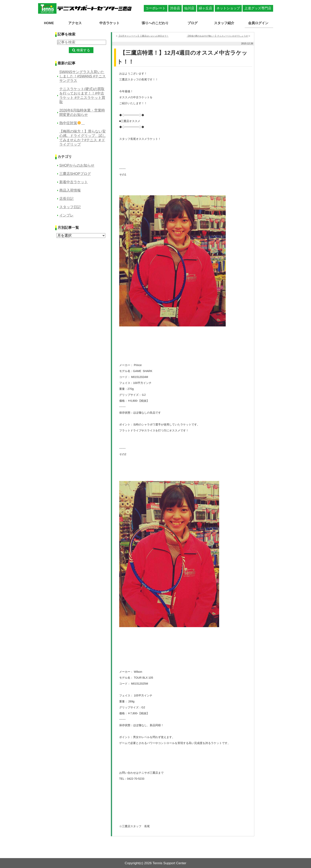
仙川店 (189, 8)
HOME (49, 23)
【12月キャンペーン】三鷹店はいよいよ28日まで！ (143, 36)
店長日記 (66, 198)
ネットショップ (228, 8)
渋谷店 (175, 8)
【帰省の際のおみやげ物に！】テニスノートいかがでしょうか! (217, 36)
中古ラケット (109, 23)
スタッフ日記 (70, 207)
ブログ (193, 23)
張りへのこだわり (155, 23)
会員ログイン (259, 23)
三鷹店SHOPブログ (75, 174)
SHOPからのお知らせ (77, 165)
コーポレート (155, 8)
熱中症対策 (72, 123)
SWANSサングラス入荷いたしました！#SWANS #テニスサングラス (83, 76)
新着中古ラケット (74, 182)
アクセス (74, 23)
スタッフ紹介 (225, 23)
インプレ (66, 215)
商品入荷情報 (70, 190)
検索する (83, 50)
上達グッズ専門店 (258, 8)
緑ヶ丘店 (205, 8)
